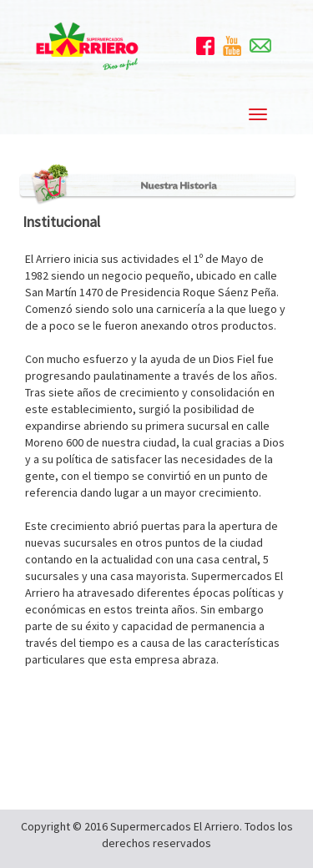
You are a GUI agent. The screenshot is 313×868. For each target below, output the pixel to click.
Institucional (61, 222)
